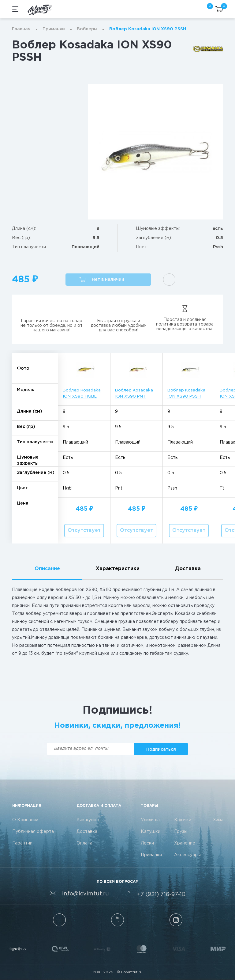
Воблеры (87, 29)
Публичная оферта (33, 832)
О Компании (25, 820)
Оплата (84, 843)
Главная (21, 29)
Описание (47, 569)
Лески (147, 843)
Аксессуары (187, 855)
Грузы (181, 832)
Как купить (88, 820)
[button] (108, 280)
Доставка (188, 569)
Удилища (150, 820)
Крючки (183, 820)
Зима (218, 820)
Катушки (151, 832)
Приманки (54, 29)
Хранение (185, 843)
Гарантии (22, 843)
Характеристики (118, 569)
